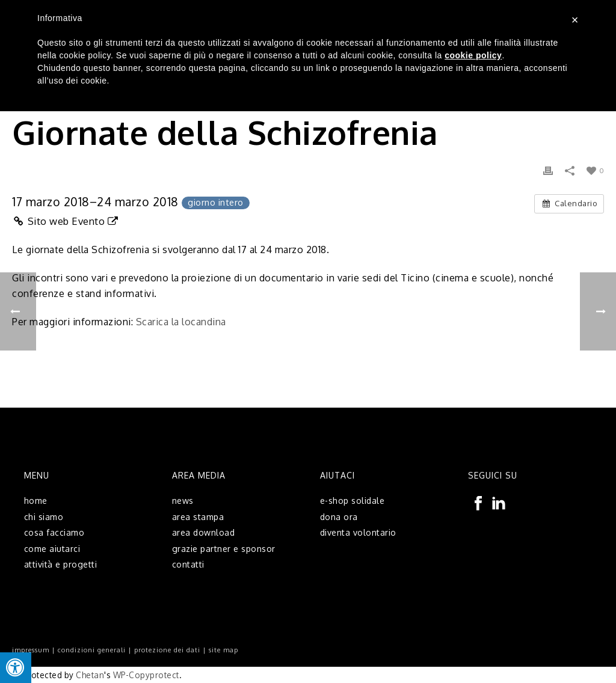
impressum (31, 650)
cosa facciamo (54, 532)
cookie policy (473, 55)
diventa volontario (358, 532)
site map (223, 650)
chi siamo (44, 517)
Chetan (90, 675)
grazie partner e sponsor (224, 549)
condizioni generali (92, 650)
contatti (188, 564)
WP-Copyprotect (146, 675)
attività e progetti (61, 564)
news (183, 501)
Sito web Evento (65, 221)
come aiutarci (52, 549)
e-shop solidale (353, 501)
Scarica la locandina (181, 322)
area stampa (198, 517)
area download (204, 532)
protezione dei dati (167, 650)
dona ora (339, 517)
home (36, 501)
